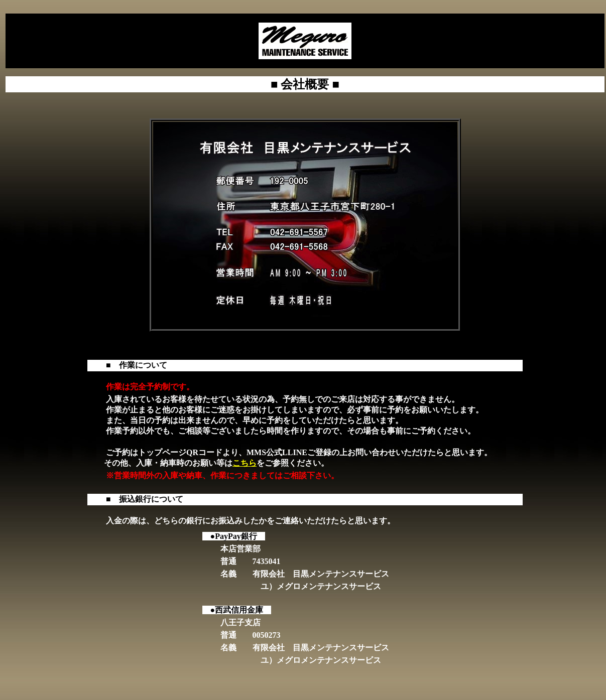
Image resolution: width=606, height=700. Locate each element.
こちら (245, 463)
